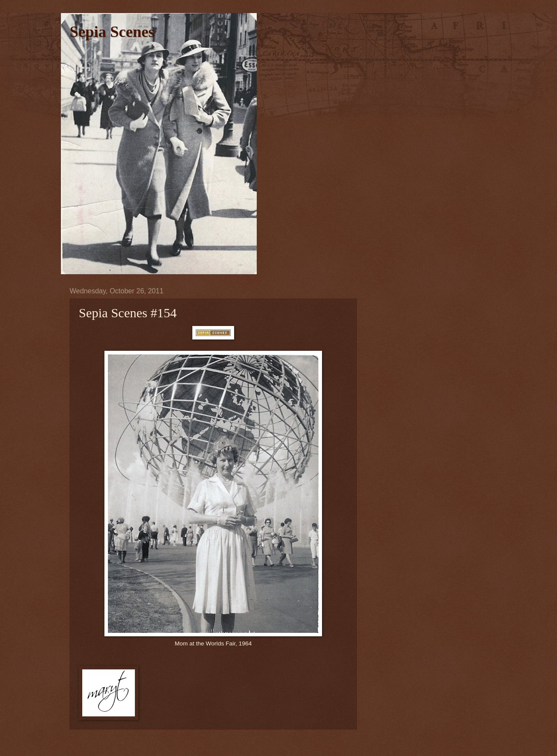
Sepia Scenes (112, 32)
